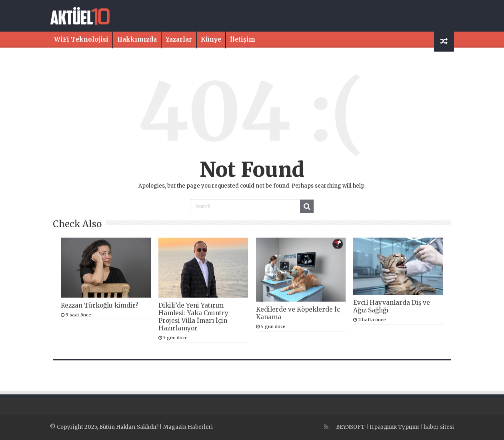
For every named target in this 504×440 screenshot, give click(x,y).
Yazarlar (179, 39)
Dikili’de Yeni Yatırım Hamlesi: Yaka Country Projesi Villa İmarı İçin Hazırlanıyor (193, 317)
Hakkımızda (137, 39)
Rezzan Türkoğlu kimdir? (100, 305)
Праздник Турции (394, 427)
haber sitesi (439, 427)
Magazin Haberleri (188, 427)
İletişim (243, 39)
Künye (211, 39)
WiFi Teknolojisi (81, 39)
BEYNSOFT (350, 427)
